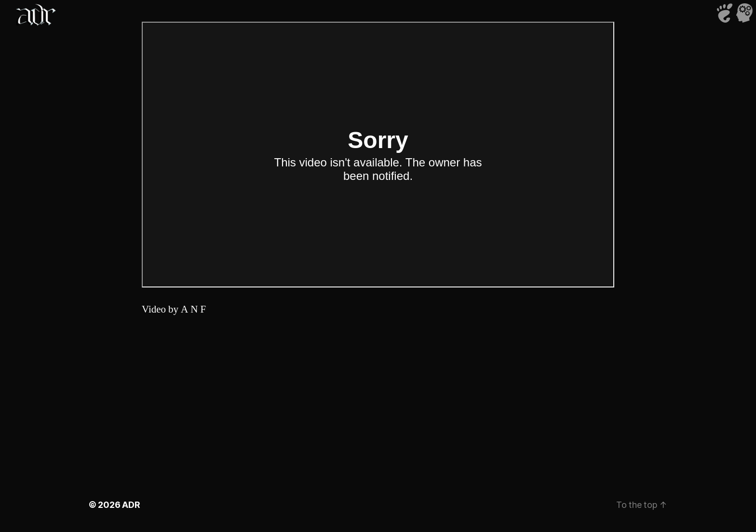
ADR (131, 505)
